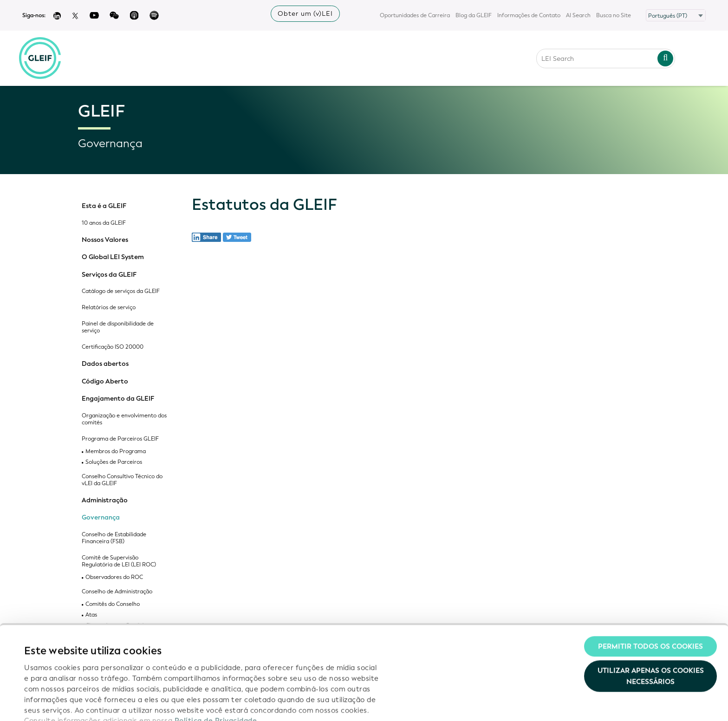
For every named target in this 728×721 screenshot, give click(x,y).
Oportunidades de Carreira (415, 15)
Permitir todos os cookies (650, 588)
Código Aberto (105, 382)
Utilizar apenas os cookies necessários (651, 617)
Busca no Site (614, 15)
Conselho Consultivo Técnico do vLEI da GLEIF (122, 480)
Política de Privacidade (216, 662)
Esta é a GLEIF (104, 206)
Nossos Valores (105, 240)
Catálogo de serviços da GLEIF (121, 291)
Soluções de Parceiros (114, 462)
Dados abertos (105, 364)
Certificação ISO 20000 (113, 347)
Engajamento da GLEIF (118, 399)
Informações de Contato (529, 15)
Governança (101, 518)
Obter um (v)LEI (305, 14)
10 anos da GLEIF (104, 223)
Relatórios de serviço (109, 308)
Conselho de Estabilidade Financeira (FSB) (114, 538)
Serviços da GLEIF (109, 275)
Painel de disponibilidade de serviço (118, 327)
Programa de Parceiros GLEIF (120, 439)
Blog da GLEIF (474, 15)
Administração (105, 500)
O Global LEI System (113, 257)
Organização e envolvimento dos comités (124, 419)
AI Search (578, 15)
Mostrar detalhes (54, 703)
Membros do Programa (116, 451)
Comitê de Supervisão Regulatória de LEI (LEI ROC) (119, 561)
